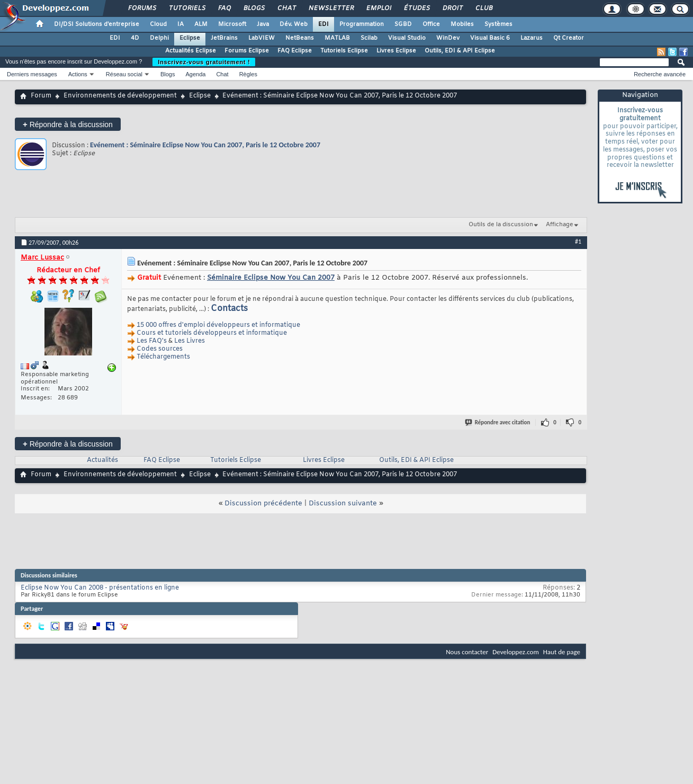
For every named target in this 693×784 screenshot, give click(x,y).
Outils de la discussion (501, 225)
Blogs (254, 8)
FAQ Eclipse (295, 51)
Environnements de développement (120, 96)
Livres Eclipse (396, 51)
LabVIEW (262, 38)
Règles (248, 74)
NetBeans (300, 38)
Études (416, 8)
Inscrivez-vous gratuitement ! (204, 62)
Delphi (159, 38)
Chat (286, 8)
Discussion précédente (263, 504)
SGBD (403, 24)
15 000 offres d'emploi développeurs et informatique (218, 325)
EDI (323, 24)
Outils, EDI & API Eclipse (460, 51)
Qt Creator (569, 38)
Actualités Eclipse (191, 51)
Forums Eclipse (247, 51)
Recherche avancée (660, 74)
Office (431, 24)
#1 (578, 242)
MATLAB (337, 38)
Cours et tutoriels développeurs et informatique (212, 333)
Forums (142, 8)
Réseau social (124, 74)
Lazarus (532, 38)
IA (181, 24)
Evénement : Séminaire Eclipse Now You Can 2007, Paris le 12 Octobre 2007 (205, 145)
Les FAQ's (152, 341)
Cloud (158, 24)
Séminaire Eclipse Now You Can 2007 (271, 278)
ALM (201, 24)
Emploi (378, 8)
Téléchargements (163, 357)
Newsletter (331, 8)
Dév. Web (294, 24)
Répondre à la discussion (68, 124)
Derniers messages (32, 74)
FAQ (224, 8)
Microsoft (232, 24)
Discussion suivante (343, 504)
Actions (78, 74)
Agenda (195, 74)
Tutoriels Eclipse (344, 51)
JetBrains (224, 38)
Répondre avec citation (498, 422)
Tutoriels (187, 8)
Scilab (369, 38)
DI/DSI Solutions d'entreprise (97, 24)
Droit (452, 8)
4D (135, 38)
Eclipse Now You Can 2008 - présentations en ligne (100, 588)
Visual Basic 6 (490, 38)
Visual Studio (407, 38)
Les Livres (190, 341)
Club (483, 8)
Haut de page (562, 652)
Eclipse (190, 38)
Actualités (102, 460)
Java (263, 24)
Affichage (560, 225)
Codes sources (160, 349)
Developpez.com (516, 652)
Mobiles (462, 24)
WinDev (448, 38)
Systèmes (498, 24)
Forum (41, 96)
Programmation (362, 24)
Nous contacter (467, 652)
